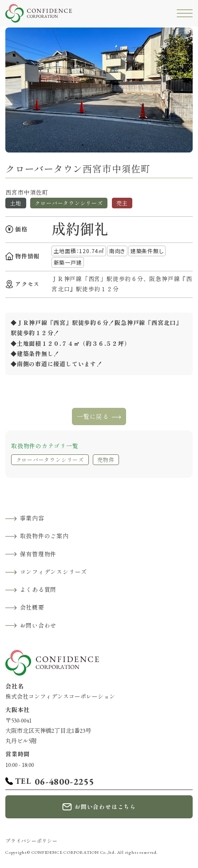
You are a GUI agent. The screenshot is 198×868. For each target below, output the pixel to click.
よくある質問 (38, 590)
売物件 (106, 460)
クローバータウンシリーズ (50, 460)
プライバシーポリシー (32, 841)
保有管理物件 (38, 554)
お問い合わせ (38, 626)
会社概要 (32, 608)
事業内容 (32, 518)
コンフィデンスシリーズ (54, 572)
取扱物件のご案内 (44, 536)
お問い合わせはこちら (105, 807)
